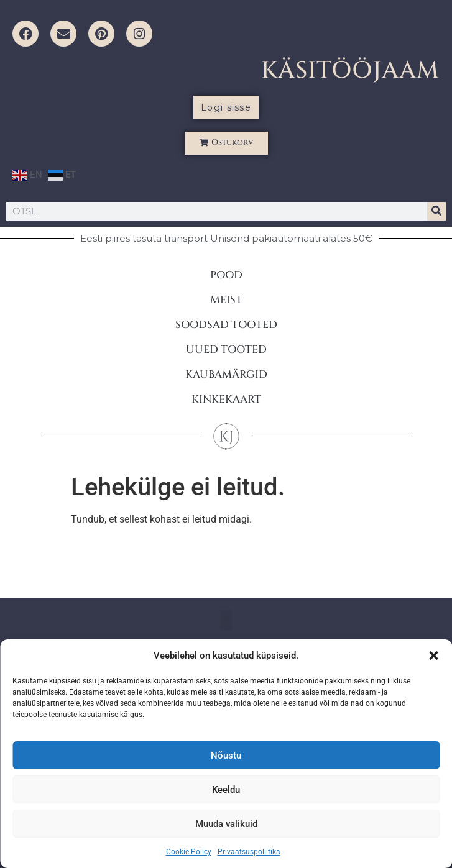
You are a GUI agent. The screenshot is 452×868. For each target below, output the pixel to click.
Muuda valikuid (226, 824)
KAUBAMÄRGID (226, 374)
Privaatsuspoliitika (249, 852)
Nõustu (226, 756)
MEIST (226, 300)
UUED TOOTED (226, 349)
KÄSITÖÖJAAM (350, 71)
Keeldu (226, 790)
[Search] (436, 211)
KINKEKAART (226, 399)
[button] (433, 656)
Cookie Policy (189, 852)
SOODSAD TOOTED (226, 325)
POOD (226, 275)
